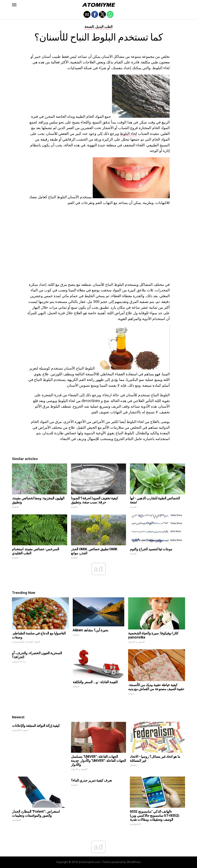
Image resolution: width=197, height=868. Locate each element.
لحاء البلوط (128, 133)
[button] (14, 5)
